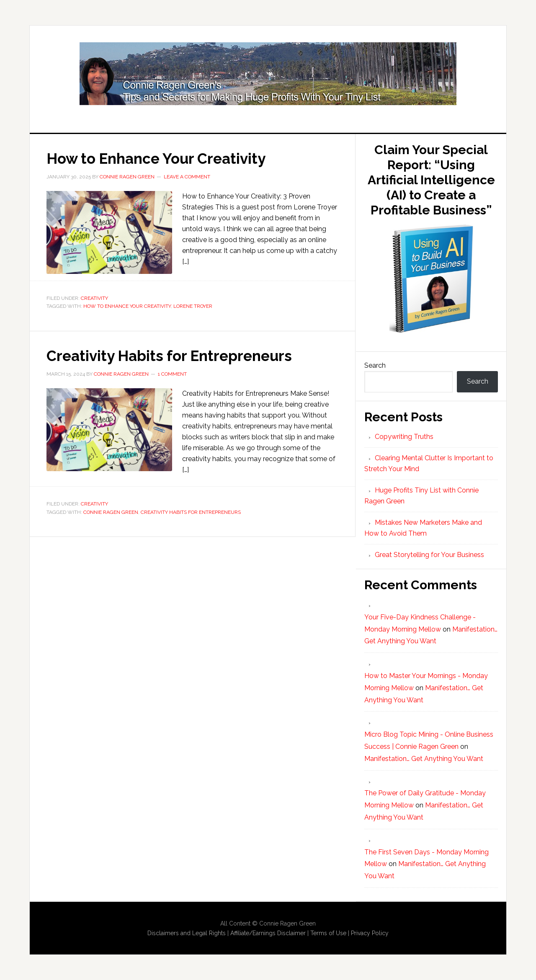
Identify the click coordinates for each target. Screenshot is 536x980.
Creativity (94, 298)
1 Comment (172, 373)
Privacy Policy (370, 933)
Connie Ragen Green (111, 511)
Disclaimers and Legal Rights (187, 933)
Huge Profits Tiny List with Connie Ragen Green (268, 74)
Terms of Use (328, 933)
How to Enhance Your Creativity (160, 158)
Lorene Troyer (193, 306)
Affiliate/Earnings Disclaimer (268, 933)
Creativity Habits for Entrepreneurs (173, 355)
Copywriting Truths (404, 437)
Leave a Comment (187, 176)
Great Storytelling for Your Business (429, 555)
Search (375, 365)
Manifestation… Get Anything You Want (424, 759)
